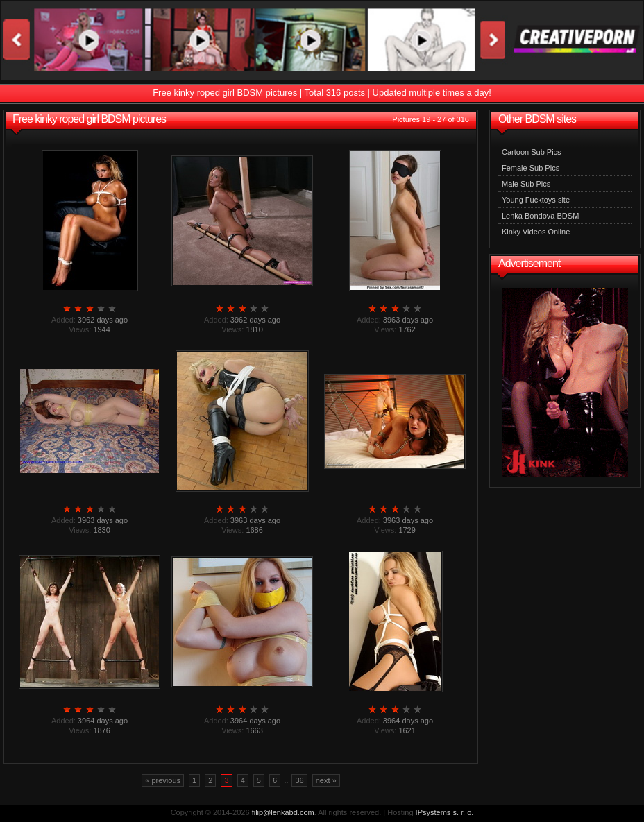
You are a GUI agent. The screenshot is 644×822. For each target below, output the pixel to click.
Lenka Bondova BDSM (540, 216)
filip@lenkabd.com (283, 812)
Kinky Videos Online (536, 232)
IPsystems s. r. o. (445, 812)
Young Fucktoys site (536, 200)
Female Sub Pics (531, 168)
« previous (163, 780)
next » (326, 780)
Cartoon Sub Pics (532, 152)
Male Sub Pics (526, 184)
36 (299, 780)
